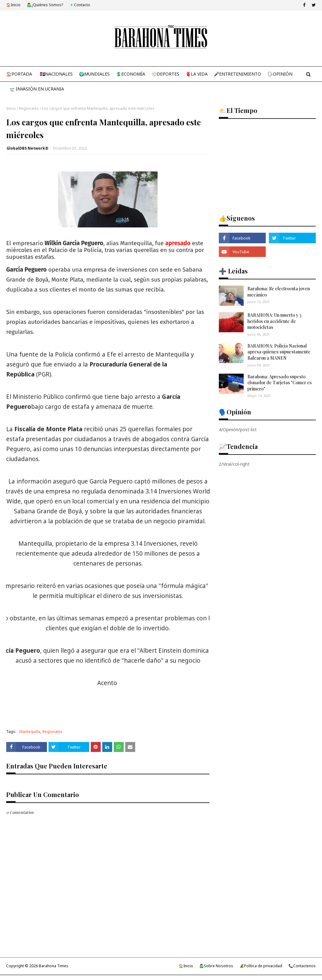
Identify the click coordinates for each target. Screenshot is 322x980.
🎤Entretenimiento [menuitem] (237, 74)
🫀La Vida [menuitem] (197, 74)
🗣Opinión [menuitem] (280, 74)
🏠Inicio (13, 5)
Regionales (29, 108)
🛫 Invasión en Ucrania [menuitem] (37, 89)
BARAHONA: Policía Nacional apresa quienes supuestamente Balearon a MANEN (279, 352)
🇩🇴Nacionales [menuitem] (56, 74)
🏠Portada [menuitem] (19, 74)
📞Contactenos (302, 966)
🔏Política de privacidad (261, 966)
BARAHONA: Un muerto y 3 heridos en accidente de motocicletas (274, 321)
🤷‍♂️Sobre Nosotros (216, 966)
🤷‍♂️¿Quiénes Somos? (45, 5)
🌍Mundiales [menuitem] (94, 74)
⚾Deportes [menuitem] (165, 74)
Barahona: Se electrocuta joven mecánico (279, 292)
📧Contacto (80, 5)
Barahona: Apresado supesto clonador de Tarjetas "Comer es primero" (280, 383)
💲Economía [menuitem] (131, 74)
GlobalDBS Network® (28, 148)
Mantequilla (30, 732)
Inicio (11, 108)
